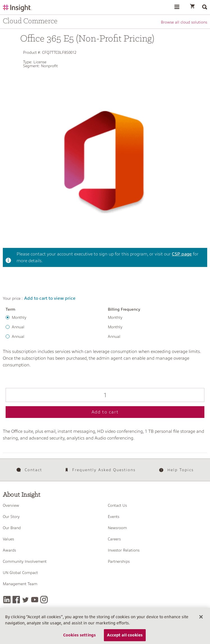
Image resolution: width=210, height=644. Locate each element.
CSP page (182, 254)
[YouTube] (35, 600)
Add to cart (105, 412)
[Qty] (105, 395)
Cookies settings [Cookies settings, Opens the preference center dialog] (79, 637)
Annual (18, 327)
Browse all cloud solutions (184, 22)
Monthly (19, 317)
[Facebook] (16, 600)
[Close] (201, 619)
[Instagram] (44, 600)
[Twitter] (25, 600)
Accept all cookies (125, 637)
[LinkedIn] (7, 600)
